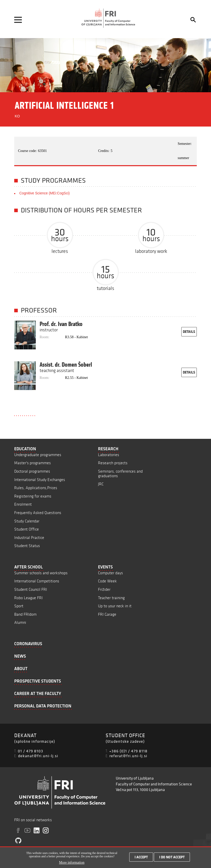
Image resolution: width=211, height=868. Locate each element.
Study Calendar (27, 521)
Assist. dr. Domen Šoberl (66, 365)
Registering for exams (33, 496)
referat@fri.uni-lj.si (128, 756)
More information (72, 864)
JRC (101, 484)
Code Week (107, 581)
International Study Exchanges (40, 480)
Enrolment (23, 504)
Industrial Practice (29, 538)
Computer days (110, 573)
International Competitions (37, 581)
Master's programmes (33, 463)
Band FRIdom (25, 614)
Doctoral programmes (32, 471)
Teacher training (111, 598)
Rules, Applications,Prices (36, 488)
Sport (19, 606)
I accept (141, 858)
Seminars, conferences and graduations (120, 474)
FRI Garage (107, 614)
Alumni (20, 622)
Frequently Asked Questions (38, 513)
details (189, 332)
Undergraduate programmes (38, 455)
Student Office (27, 529)
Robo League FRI (28, 598)
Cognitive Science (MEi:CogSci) (44, 193)
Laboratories (109, 455)
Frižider (104, 589)
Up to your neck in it (115, 606)
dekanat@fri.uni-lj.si (38, 756)
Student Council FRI (31, 589)
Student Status (27, 546)
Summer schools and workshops (41, 573)
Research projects (113, 463)
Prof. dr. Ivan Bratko (61, 324)
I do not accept (172, 858)
